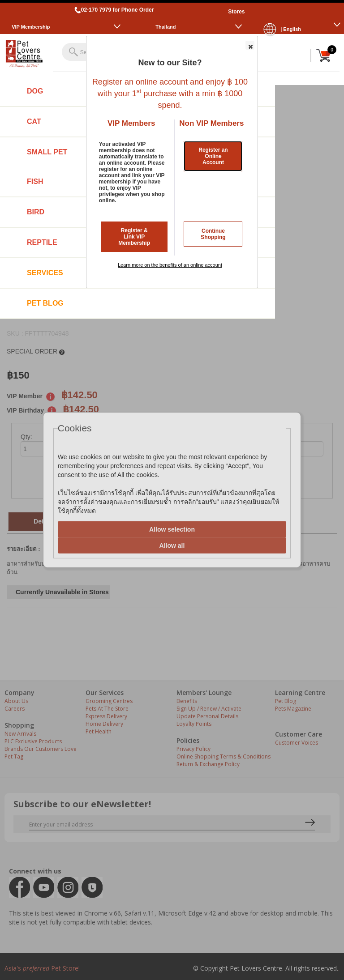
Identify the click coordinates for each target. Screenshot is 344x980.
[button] (250, 45)
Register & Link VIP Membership (134, 237)
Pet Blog (45, 303)
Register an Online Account (213, 156)
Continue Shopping (213, 234)
